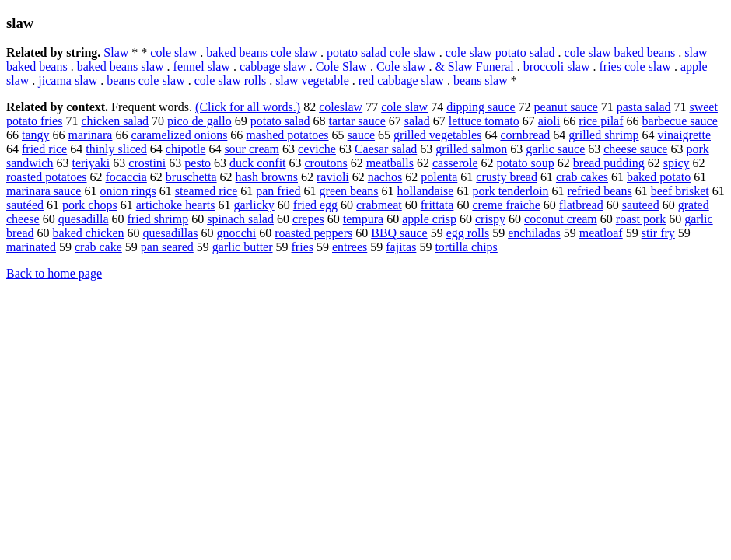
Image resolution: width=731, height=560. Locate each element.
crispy (490, 219)
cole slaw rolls (230, 80)
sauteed (641, 205)
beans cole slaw (145, 80)
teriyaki (91, 163)
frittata (437, 205)
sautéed (25, 205)
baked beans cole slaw (262, 52)
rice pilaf (601, 121)
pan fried (278, 191)
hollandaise (426, 191)
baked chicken (89, 233)
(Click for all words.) (248, 107)
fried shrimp (158, 219)
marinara (91, 135)
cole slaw (173, 52)
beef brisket (680, 191)
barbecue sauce (680, 121)
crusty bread (507, 177)
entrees (350, 247)
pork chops (90, 205)
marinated (31, 247)
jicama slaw (68, 80)
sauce (362, 135)
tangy (36, 135)
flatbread (581, 205)
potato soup (526, 163)
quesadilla (84, 219)
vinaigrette (684, 135)
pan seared (167, 247)
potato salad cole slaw (381, 52)
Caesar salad (386, 149)
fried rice (44, 149)
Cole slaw (401, 66)
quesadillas (170, 233)
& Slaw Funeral (474, 66)
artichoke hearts (176, 205)
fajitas (401, 247)
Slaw (116, 52)
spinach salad (240, 219)
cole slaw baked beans (620, 52)
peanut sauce (566, 107)
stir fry (658, 233)
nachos (385, 177)
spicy (677, 163)
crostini (147, 163)
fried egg (315, 205)
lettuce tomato (484, 121)
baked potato (659, 177)
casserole (455, 163)
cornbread (525, 135)
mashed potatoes (287, 135)
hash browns (267, 177)
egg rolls (468, 233)
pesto (198, 163)
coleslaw (341, 107)
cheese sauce (635, 149)
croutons (326, 163)
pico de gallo (199, 121)
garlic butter (243, 247)
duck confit (257, 163)
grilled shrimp (603, 135)
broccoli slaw (557, 66)
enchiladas (534, 233)
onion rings (128, 191)
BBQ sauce (399, 233)
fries (303, 247)
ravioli (333, 177)
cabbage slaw (273, 66)
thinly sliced (116, 149)
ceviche (317, 149)
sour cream (252, 149)
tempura (363, 219)
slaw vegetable (312, 80)
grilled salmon (471, 149)
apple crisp (429, 219)
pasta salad (644, 107)
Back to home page (54, 273)
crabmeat (379, 205)
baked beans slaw (121, 66)
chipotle (186, 149)
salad (417, 121)
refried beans (600, 191)
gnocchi (237, 233)
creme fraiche (506, 205)
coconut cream (561, 219)
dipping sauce (481, 107)
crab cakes (582, 177)
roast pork (641, 219)
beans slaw (481, 80)
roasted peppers (313, 233)
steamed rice (206, 191)
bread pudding (609, 163)
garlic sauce (555, 149)
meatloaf (601, 233)
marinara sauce (44, 191)
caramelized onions (179, 135)
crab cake (98, 247)
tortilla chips (466, 247)
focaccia (126, 177)
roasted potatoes (47, 177)
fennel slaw (202, 66)
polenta (439, 177)
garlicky (254, 205)
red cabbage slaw (401, 80)
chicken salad (115, 121)
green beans (349, 191)
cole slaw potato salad (500, 52)
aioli (549, 121)
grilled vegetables (437, 135)
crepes (308, 219)
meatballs (390, 163)
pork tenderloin (510, 191)
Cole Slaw (341, 66)
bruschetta (191, 177)
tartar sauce (357, 121)
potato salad (280, 121)
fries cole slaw (635, 66)
